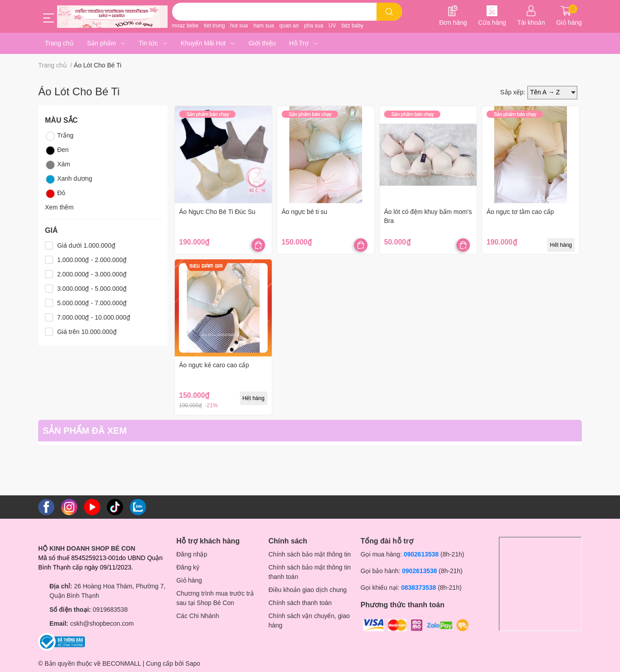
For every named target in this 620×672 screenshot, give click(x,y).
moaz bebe (185, 26)
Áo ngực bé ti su (305, 212)
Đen (57, 151)
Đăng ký (188, 567)
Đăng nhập (192, 554)
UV (332, 26)
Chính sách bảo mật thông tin (310, 554)
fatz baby (352, 26)
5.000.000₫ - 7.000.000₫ (92, 303)
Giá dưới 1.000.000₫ (86, 245)
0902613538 (421, 554)
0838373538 (419, 587)
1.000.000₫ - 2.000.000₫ (92, 260)
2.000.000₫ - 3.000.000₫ (92, 274)
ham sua (264, 26)
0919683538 (110, 610)
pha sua (314, 26)
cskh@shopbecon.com (102, 623)
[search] (389, 12)
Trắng (59, 136)
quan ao (289, 26)
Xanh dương (69, 179)
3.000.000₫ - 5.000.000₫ (92, 289)
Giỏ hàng (189, 580)
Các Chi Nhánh (198, 616)
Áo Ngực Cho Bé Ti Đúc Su (217, 212)
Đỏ (55, 194)
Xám (58, 165)
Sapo (193, 663)
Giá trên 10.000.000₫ (87, 332)
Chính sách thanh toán (300, 603)
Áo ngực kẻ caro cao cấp (214, 365)
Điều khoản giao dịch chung (308, 590)
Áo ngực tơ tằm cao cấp (520, 212)
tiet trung (215, 26)
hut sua (239, 26)
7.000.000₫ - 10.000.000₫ (94, 317)
